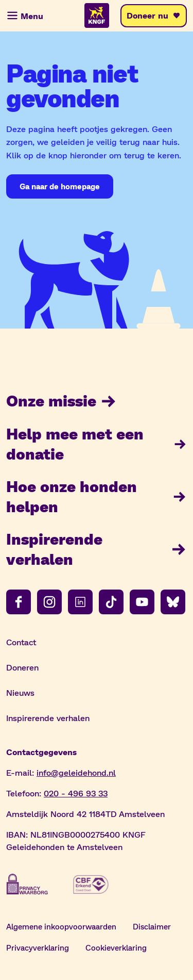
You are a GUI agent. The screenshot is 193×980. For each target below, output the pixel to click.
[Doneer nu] (154, 16)
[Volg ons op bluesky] (173, 602)
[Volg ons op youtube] (142, 602)
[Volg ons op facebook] (19, 602)
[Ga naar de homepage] (60, 187)
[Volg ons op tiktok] (111, 602)
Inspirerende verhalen (97, 549)
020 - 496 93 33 (76, 793)
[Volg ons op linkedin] (80, 602)
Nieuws (20, 692)
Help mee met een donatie (97, 443)
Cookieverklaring (116, 948)
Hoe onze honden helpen (97, 496)
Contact (21, 642)
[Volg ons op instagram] (49, 602)
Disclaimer (152, 926)
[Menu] (26, 15)
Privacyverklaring (38, 948)
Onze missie (62, 400)
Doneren (22, 667)
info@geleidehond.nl (76, 772)
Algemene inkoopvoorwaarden (61, 926)
